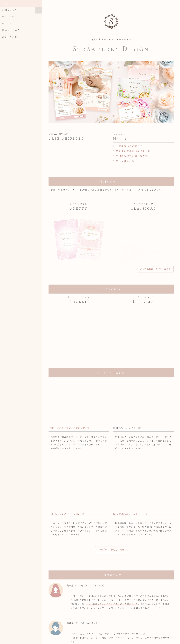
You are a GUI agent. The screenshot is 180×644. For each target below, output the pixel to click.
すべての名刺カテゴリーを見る (155, 269)
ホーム (6, 3)
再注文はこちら (11, 30)
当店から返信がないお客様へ (133, 156)
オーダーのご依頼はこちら (111, 549)
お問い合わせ (10, 37)
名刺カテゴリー (11, 10)
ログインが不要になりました (133, 151)
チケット (7, 23)
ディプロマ (8, 17)
